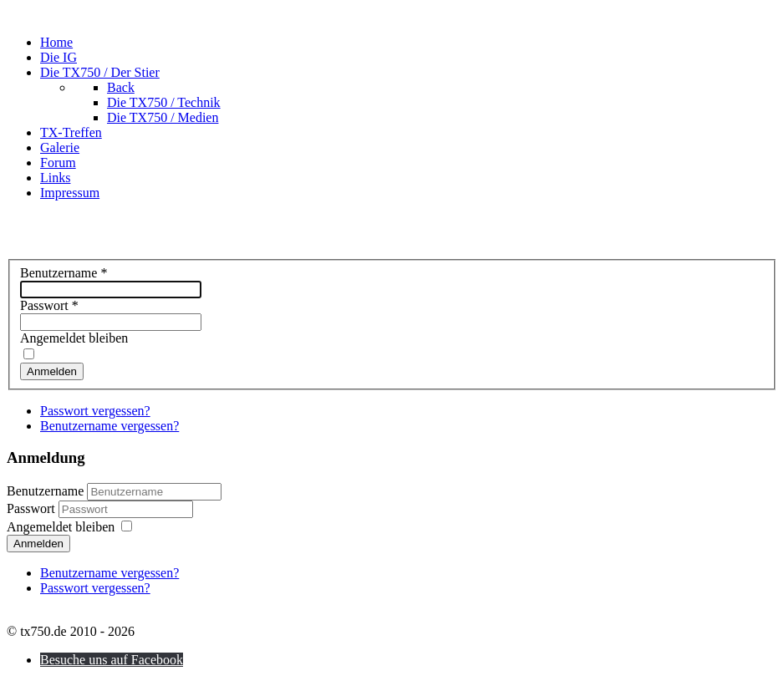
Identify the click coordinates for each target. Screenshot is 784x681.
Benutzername (64, 273)
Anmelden (52, 371)
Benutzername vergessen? (109, 426)
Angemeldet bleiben (74, 338)
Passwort (49, 305)
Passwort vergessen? (95, 411)
